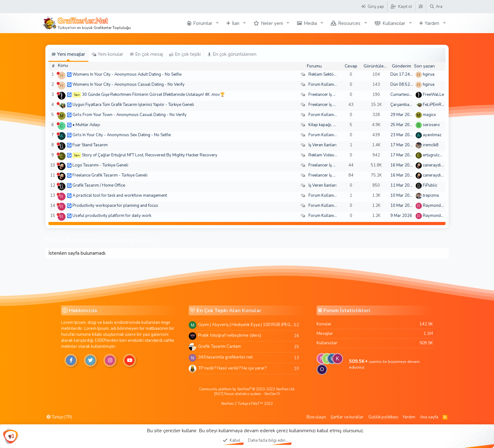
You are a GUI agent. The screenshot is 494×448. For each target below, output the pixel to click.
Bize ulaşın (316, 417)
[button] (217, 23)
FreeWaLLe (433, 95)
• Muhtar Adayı (86, 125)
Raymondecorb (437, 206)
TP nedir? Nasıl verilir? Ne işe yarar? (232, 368)
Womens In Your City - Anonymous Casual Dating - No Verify (129, 84)
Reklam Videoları (324, 155)
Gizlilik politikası (383, 417)
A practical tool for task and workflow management (120, 195)
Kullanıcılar (394, 23)
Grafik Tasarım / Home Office (99, 185)
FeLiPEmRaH (435, 105)
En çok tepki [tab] (185, 54)
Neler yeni (272, 23)
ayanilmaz (432, 135)
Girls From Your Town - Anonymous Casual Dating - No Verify (129, 115)
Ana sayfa (429, 417)
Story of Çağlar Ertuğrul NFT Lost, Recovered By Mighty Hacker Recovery (150, 155)
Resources (349, 23)
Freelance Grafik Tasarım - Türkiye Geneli (110, 175)
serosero (431, 125)
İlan (236, 23)
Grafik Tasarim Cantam (220, 346)
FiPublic (430, 185)
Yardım (432, 23)
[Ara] (436, 7)
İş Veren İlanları (322, 145)
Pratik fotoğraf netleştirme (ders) (230, 335)
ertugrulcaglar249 (440, 155)
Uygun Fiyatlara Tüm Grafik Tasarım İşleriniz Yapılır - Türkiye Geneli (133, 105)
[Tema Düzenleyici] (421, 7)
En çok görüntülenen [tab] (232, 54)
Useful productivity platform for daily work (112, 216)
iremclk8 (431, 145)
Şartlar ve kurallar (347, 417)
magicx (429, 115)
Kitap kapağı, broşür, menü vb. (336, 125)
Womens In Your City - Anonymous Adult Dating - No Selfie (127, 74)
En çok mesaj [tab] (146, 54)
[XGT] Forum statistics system (247, 394)
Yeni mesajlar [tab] (68, 54)
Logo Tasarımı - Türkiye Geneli (100, 165)
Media (310, 23)
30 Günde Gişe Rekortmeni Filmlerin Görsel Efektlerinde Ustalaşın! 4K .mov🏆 (153, 95)
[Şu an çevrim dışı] (58, 73)
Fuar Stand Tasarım (90, 145)
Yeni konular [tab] (107, 54)
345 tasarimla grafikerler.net (225, 357)
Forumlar (203, 23)
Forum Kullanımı (323, 84)
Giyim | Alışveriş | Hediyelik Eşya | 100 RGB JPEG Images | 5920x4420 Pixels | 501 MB (246, 325)
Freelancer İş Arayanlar (330, 95)
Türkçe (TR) (59, 417)
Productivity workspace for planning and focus (115, 206)
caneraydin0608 (438, 165)
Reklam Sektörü (323, 74)
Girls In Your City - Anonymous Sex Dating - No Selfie (122, 135)
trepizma (431, 195)
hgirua (429, 74)
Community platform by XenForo (247, 389)
